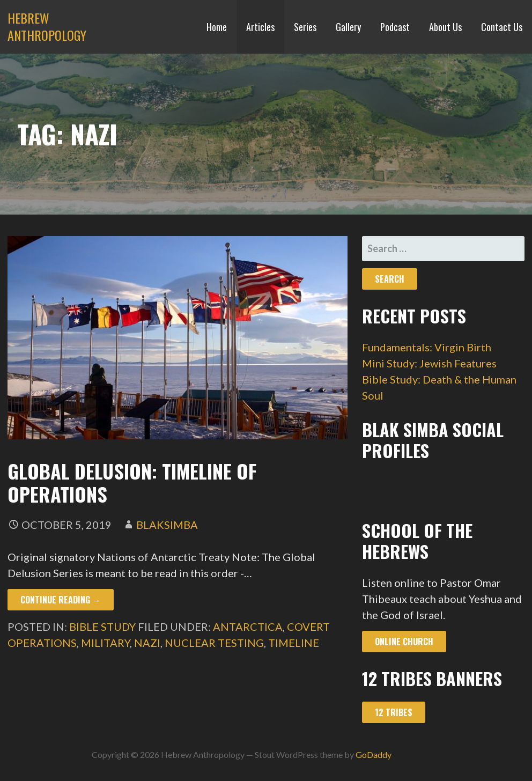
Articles (260, 27)
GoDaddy (374, 754)
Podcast (395, 27)
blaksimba (167, 525)
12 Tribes (394, 712)
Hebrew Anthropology (47, 26)
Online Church (404, 642)
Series (305, 27)
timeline (294, 643)
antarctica (248, 627)
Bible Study (102, 627)
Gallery (348, 27)
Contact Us (502, 27)
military (105, 643)
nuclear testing (214, 643)
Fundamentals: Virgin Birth (427, 347)
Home (217, 27)
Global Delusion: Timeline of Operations (132, 482)
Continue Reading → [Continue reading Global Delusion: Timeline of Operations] (61, 600)
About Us (445, 27)
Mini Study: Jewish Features (429, 363)
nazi (147, 643)
